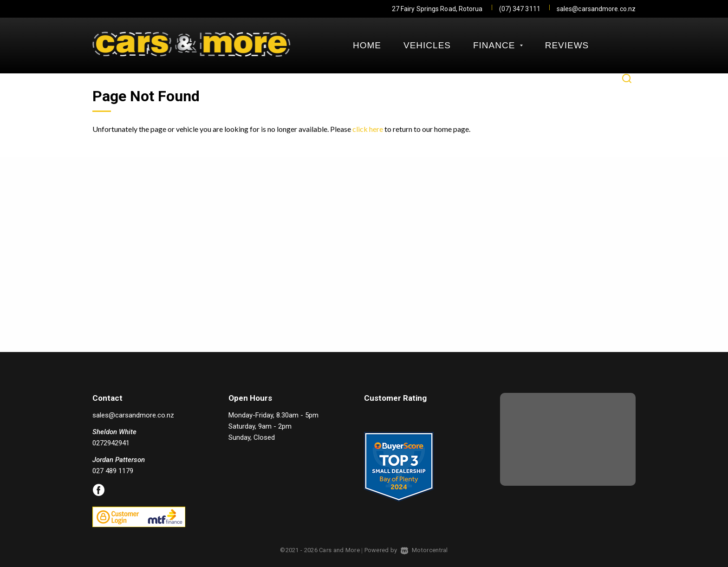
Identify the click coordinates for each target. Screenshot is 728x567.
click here (368, 129)
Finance (498, 45)
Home (367, 45)
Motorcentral (424, 550)
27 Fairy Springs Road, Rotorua (437, 9)
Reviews (567, 45)
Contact (375, 79)
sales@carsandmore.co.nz (596, 9)
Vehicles (427, 45)
